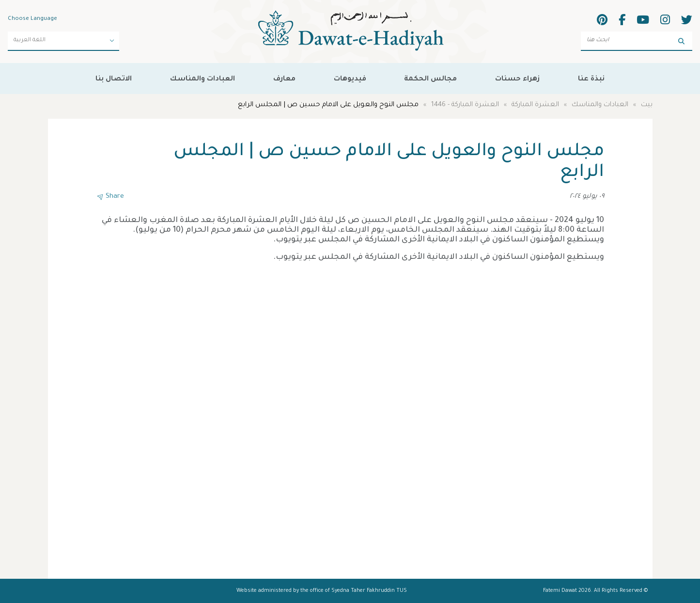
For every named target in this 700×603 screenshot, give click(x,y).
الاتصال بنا (114, 79)
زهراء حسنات (517, 79)
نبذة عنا (591, 79)
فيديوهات (350, 79)
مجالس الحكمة (430, 79)
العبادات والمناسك (202, 79)
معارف (284, 79)
